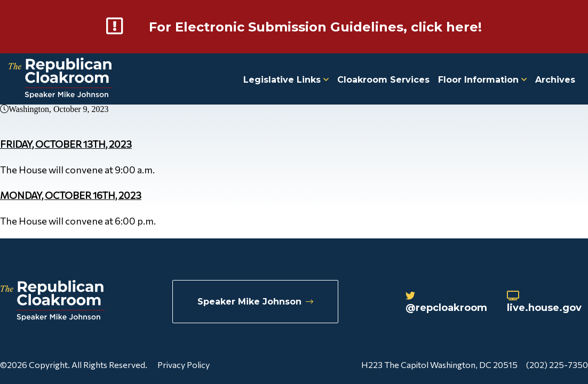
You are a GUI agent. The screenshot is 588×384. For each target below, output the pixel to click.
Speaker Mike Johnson (255, 302)
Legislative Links (286, 80)
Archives (555, 80)
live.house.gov (544, 302)
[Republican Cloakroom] (61, 79)
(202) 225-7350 (557, 365)
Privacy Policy (184, 365)
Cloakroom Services (383, 80)
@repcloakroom (446, 302)
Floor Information (482, 80)
